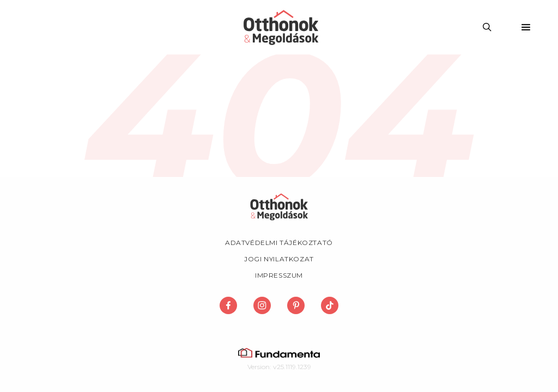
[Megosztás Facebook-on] (228, 305)
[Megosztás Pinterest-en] (296, 305)
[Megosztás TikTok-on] (330, 305)
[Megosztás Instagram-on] (262, 305)
